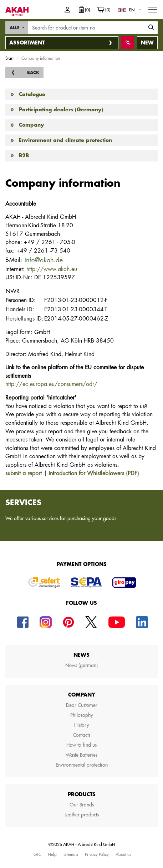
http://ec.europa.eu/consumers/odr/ (51, 384)
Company (31, 125)
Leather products (82, 815)
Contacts (81, 735)
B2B (24, 155)
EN (132, 10)
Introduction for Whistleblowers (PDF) (94, 473)
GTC (37, 854)
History (82, 725)
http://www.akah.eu (52, 269)
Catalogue (32, 94)
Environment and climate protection (65, 140)
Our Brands (82, 805)
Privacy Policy (97, 854)
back (33, 73)
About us (123, 854)
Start (9, 58)
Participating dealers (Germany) (61, 110)
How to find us (81, 745)
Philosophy (82, 715)
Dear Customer (82, 705)
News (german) (81, 665)
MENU (153, 8)
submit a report (24, 473)
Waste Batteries (81, 755)
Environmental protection (82, 765)
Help (52, 854)
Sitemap (71, 854)
